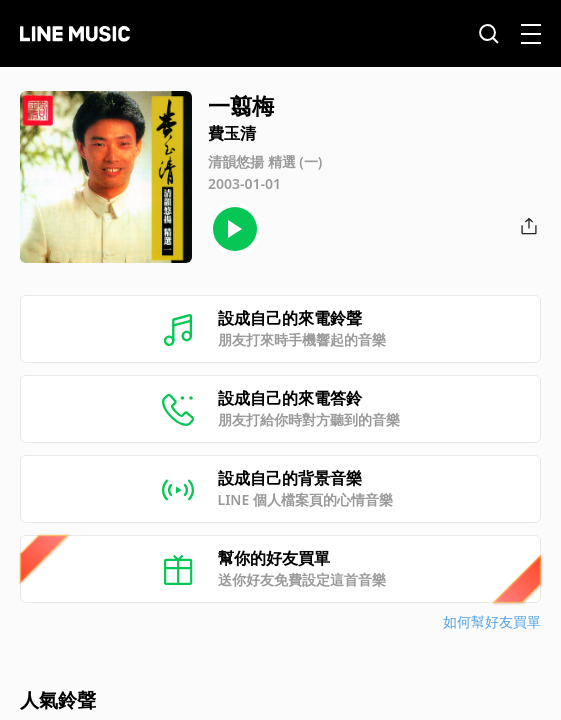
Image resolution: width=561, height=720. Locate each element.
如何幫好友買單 (492, 621)
